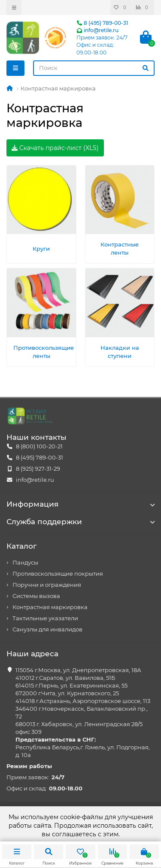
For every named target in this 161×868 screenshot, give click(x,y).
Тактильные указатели (45, 618)
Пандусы (25, 563)
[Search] (94, 68)
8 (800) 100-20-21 (39, 446)
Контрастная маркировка (50, 607)
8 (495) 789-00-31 (102, 23)
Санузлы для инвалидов (47, 629)
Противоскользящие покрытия (58, 574)
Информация (80, 504)
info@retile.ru (97, 30)
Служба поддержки (80, 522)
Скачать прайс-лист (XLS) (55, 148)
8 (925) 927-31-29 (38, 469)
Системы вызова (36, 596)
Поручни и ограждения (47, 585)
